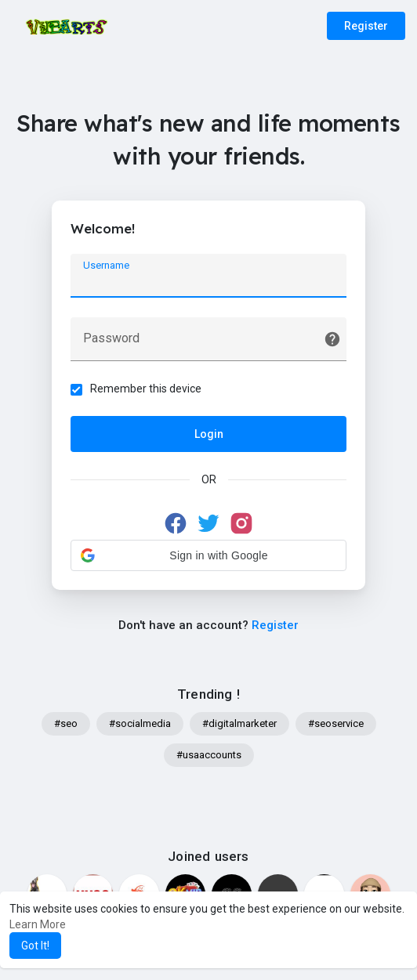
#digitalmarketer (239, 725)
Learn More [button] (38, 924)
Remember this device (147, 389)
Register (366, 26)
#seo (66, 725)
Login (209, 435)
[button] (208, 556)
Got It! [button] (35, 946)
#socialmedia (140, 725)
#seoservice (336, 725)
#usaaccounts (209, 756)
